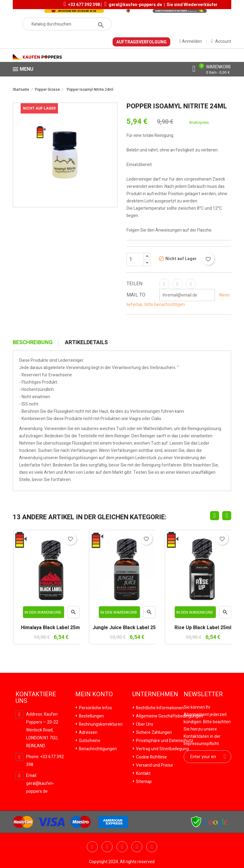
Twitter (92, 847)
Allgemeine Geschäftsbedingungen (169, 716)
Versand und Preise (154, 765)
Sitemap (143, 782)
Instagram (152, 847)
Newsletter (203, 694)
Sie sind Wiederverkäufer (192, 5)
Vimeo (137, 847)
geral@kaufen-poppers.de (135, 5)
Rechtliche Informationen (159, 708)
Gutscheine (89, 741)
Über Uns (144, 724)
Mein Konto (94, 694)
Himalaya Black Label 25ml (51, 628)
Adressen (88, 732)
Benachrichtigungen (97, 749)
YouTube (107, 847)
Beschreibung (33, 343)
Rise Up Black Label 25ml (203, 628)
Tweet (178, 284)
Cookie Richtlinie (151, 757)
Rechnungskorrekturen (100, 724)
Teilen (164, 284)
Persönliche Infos (95, 708)
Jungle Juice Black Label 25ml (127, 628)
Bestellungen (91, 716)
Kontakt (143, 773)
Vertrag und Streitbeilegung (162, 749)
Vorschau (74, 614)
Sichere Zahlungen (153, 732)
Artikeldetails (86, 343)
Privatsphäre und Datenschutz (164, 741)
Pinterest (191, 284)
